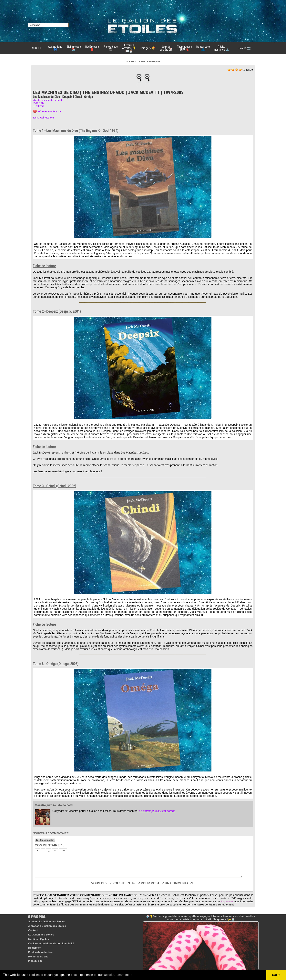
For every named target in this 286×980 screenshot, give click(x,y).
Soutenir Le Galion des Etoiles (46, 921)
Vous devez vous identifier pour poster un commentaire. (143, 883)
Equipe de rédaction (40, 947)
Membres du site (38, 951)
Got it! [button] (276, 975)
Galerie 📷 (245, 48)
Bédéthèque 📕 (92, 48)
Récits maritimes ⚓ (221, 48)
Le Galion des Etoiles (41, 932)
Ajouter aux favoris (49, 111)
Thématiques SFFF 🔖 (184, 48)
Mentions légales (38, 936)
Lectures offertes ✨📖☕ (129, 48)
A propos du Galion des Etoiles (47, 925)
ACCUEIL (37, 48)
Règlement (235, 901)
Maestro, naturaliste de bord (47, 100)
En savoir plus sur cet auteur (156, 811)
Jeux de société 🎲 (166, 48)
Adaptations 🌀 (55, 48)
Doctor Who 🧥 (203, 48)
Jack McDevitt (47, 118)
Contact (33, 929)
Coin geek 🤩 (148, 48)
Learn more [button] (125, 975)
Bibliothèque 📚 (74, 48)
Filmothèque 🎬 (111, 48)
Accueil (131, 61)
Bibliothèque (151, 61)
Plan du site (35, 955)
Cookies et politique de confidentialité (51, 940)
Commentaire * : (49, 845)
